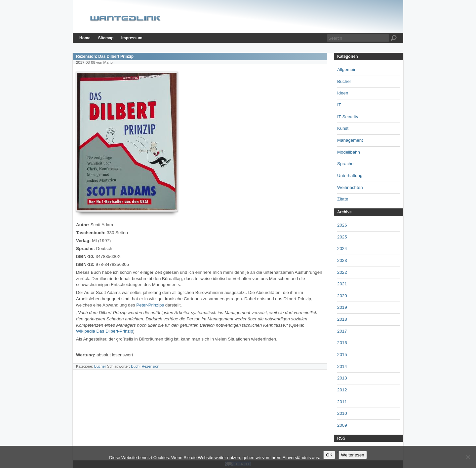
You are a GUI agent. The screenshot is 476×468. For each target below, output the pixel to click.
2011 (342, 402)
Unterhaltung (350, 176)
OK (329, 455)
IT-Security (348, 117)
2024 (342, 249)
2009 (342, 425)
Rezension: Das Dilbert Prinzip (105, 56)
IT (339, 105)
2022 (342, 272)
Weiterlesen (353, 455)
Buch (135, 366)
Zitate (343, 199)
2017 (342, 331)
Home (85, 38)
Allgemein (347, 70)
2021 (342, 284)
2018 (342, 319)
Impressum (132, 38)
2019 (342, 307)
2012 (342, 390)
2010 (342, 413)
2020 (342, 296)
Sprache (345, 164)
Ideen (343, 93)
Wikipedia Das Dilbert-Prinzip (105, 331)
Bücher (100, 366)
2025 (342, 237)
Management (350, 140)
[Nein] (468, 457)
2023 (342, 260)
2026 (342, 225)
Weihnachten (350, 187)
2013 (342, 378)
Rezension (150, 366)
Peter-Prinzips (150, 305)
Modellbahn (349, 152)
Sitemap (106, 38)
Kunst (343, 128)
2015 (342, 355)
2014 (342, 366)
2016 (342, 343)
